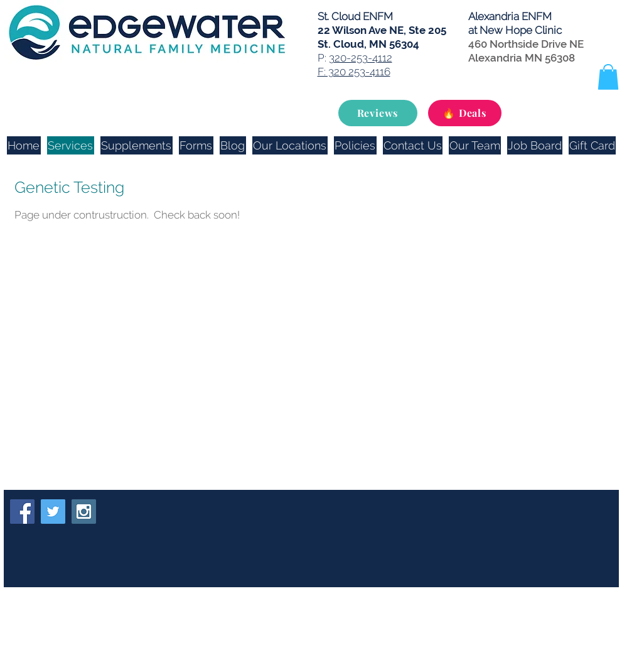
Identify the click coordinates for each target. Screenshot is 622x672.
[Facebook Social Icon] (22, 512)
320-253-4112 (361, 58)
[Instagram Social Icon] (84, 512)
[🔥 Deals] (465, 113)
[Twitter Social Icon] (53, 512)
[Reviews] (378, 113)
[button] (608, 77)
